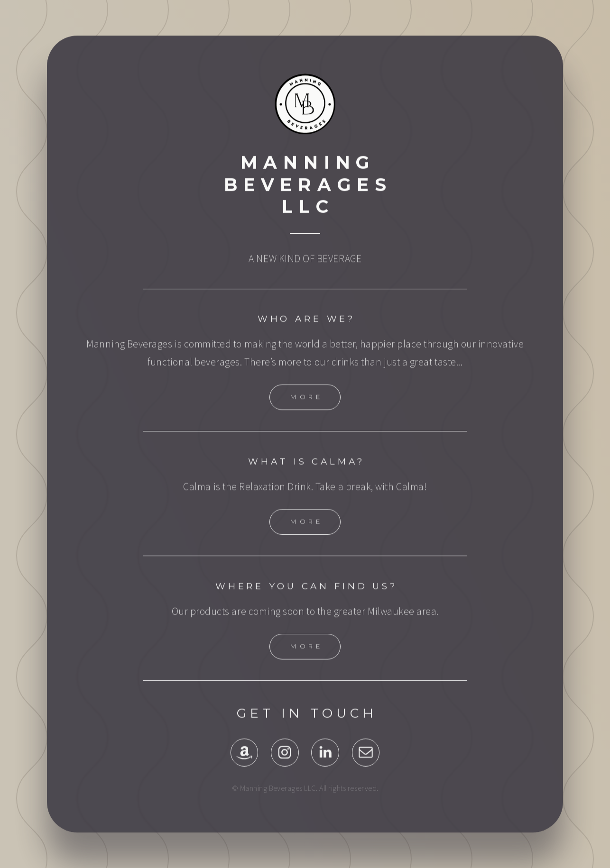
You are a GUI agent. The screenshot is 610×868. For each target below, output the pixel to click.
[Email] (366, 763)
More (306, 408)
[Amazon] (245, 763)
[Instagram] (285, 763)
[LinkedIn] (325, 763)
